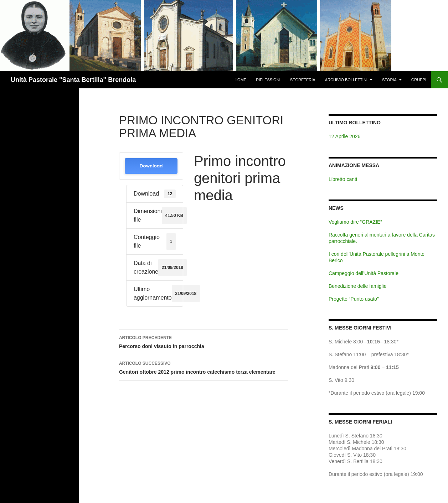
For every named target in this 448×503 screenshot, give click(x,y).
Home (240, 80)
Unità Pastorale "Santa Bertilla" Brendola (73, 80)
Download (151, 166)
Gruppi (419, 80)
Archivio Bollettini (346, 80)
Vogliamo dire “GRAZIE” (355, 222)
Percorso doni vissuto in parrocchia (204, 341)
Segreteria (303, 80)
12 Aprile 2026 (345, 136)
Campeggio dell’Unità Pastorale (364, 273)
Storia (389, 80)
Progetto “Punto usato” (354, 299)
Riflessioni (268, 80)
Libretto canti (343, 179)
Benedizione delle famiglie (358, 286)
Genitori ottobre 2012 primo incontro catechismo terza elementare (204, 367)
